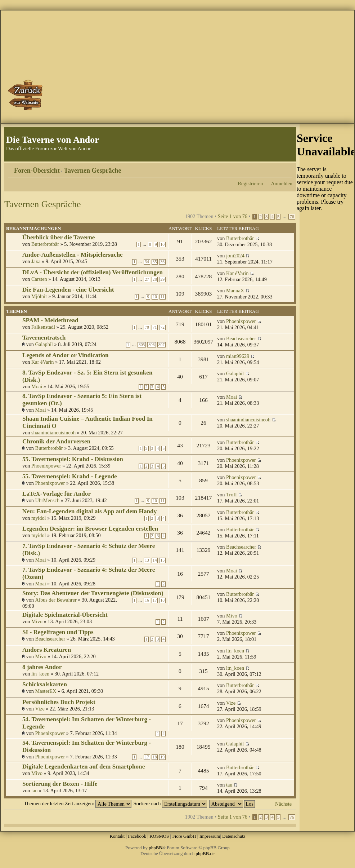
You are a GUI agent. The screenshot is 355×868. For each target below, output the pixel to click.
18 (162, 600)
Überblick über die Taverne (59, 237)
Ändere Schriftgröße (287, 168)
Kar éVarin (237, 273)
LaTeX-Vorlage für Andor (57, 494)
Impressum (210, 836)
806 (151, 345)
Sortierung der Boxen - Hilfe (60, 784)
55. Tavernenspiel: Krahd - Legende (70, 476)
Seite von (233, 216)
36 (162, 262)
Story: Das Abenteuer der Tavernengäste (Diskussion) (93, 593)
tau (34, 790)
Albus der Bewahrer (56, 600)
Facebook (137, 836)
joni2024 (235, 256)
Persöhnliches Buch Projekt (59, 702)
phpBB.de (205, 853)
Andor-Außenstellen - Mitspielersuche (73, 255)
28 (155, 280)
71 (155, 327)
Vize (40, 709)
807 (161, 345)
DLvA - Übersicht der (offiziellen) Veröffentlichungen (93, 272)
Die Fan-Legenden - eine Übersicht (68, 290)
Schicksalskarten (45, 684)
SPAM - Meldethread (50, 320)
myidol (39, 518)
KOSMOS (159, 836)
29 (162, 280)
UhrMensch (48, 500)
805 (142, 345)
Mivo (37, 621)
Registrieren (251, 183)
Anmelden (282, 183)
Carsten (39, 279)
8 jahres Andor (42, 667)
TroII (232, 495)
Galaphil (44, 344)
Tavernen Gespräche (93, 170)
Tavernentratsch (44, 338)
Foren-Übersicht (37, 170)
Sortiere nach (170, 803)
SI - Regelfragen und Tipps (58, 632)
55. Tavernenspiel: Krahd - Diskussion (73, 459)
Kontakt (117, 836)
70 (147, 327)
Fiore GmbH (184, 836)
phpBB (155, 848)
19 (162, 757)
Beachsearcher (241, 338)
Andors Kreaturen (47, 650)
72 (162, 327)
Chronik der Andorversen (56, 441)
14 (155, 560)
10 (162, 245)
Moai (37, 386)
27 (147, 280)
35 (155, 262)
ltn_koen (235, 651)
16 (147, 600)
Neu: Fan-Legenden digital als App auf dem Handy (89, 511)
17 (155, 600)
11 (163, 297)
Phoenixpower (241, 321)
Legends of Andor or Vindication (66, 355)
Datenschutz (234, 836)
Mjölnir (39, 296)
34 (147, 262)
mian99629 (238, 356)
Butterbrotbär (45, 244)
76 (292, 217)
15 (162, 560)
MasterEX (46, 691)
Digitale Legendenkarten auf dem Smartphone (84, 767)
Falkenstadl (43, 327)
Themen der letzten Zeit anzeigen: (78, 803)
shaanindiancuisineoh (53, 433)
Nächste (283, 804)
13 (147, 560)
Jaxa (36, 261)
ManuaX (235, 291)
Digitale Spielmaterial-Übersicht (65, 615)
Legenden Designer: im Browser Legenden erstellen (90, 529)
